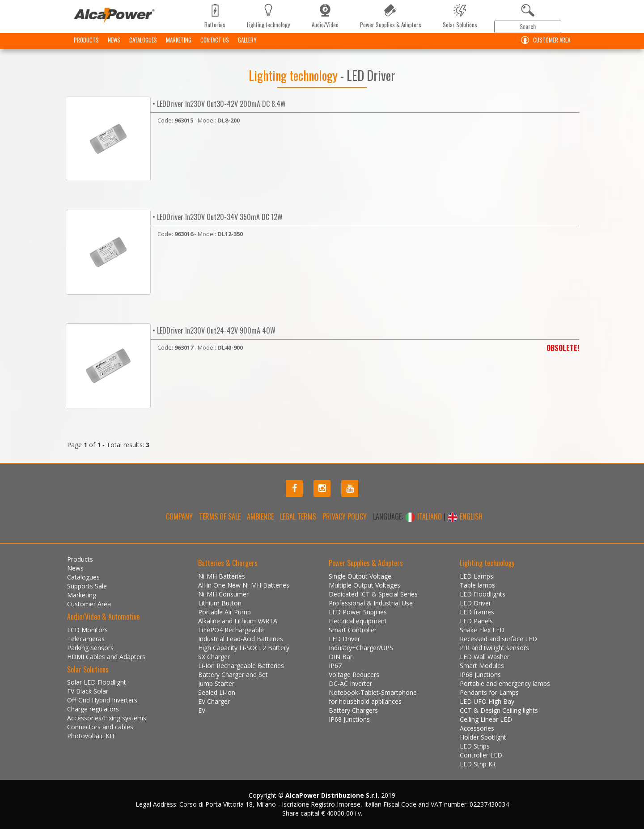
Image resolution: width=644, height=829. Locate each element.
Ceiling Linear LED (486, 719)
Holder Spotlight (483, 737)
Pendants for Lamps (489, 692)
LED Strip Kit (478, 764)
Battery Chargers (353, 710)
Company (179, 516)
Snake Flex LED (482, 630)
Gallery (247, 47)
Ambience (260, 516)
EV (202, 710)
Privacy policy (345, 516)
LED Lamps (477, 576)
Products (86, 47)
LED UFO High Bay (487, 701)
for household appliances (365, 701)
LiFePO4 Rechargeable (231, 630)
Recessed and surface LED (498, 639)
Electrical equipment (358, 621)
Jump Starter (216, 683)
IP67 (335, 666)
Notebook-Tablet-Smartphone (373, 692)
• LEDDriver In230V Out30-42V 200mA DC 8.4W (218, 104)
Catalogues (143, 47)
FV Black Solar (88, 691)
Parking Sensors (90, 648)
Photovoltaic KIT (91, 736)
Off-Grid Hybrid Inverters (102, 700)
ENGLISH (465, 516)
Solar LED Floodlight (97, 682)
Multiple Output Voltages (364, 585)
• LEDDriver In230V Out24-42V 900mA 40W (213, 330)
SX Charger (214, 657)
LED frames (477, 612)
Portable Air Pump (225, 612)
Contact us (215, 47)
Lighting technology (294, 75)
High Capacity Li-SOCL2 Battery (244, 648)
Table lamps (477, 585)
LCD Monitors (87, 630)
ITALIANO (424, 516)
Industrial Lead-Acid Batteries (241, 639)
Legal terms (298, 516)
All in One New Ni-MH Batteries (244, 585)
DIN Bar (341, 657)
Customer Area (544, 47)
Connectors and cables (100, 727)
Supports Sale (87, 586)
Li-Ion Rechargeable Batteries (241, 666)
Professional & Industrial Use (371, 603)
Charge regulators (93, 709)
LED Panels (476, 621)
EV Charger (214, 701)
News (114, 47)
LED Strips (475, 746)
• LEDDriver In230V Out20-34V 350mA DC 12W (217, 217)
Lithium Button (220, 603)
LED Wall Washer (485, 657)
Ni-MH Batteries (222, 576)
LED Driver (344, 639)
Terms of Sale (220, 516)
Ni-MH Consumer (223, 594)
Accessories (477, 728)
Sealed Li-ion (217, 692)
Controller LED (481, 755)
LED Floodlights (483, 594)
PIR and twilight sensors (494, 648)
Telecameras (86, 639)
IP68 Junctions (349, 719)
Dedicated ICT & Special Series (373, 594)
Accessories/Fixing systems (107, 718)
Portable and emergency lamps (505, 683)
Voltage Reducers (354, 675)
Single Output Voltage (360, 576)
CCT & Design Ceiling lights (499, 710)
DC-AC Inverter (350, 683)
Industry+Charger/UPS (361, 648)
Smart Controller (353, 630)
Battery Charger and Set (233, 675)
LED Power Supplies (358, 612)
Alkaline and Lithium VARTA (238, 621)
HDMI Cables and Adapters (106, 657)
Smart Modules (482, 666)
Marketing (179, 47)
